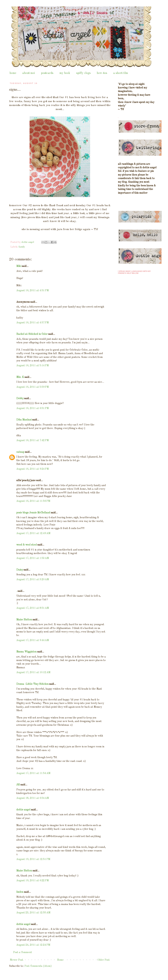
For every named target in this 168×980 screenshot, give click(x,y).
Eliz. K (20, 377)
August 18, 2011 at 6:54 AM (33, 798)
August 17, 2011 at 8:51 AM (33, 608)
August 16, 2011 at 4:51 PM (33, 291)
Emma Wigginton (26, 652)
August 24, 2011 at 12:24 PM (33, 945)
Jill (18, 785)
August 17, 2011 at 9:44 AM (33, 640)
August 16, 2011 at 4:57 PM (33, 323)
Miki (19, 266)
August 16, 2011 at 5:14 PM (33, 366)
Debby (20, 399)
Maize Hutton (24, 620)
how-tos (102, 73)
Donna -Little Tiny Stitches (32, 684)
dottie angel (23, 810)
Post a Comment (23, 952)
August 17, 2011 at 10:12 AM (33, 672)
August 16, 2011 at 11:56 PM (33, 501)
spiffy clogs (83, 73)
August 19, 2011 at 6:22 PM (33, 881)
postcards (47, 73)
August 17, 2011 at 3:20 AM (33, 580)
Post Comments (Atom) (38, 966)
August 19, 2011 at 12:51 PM (33, 859)
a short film (121, 73)
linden (20, 892)
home (13, 73)
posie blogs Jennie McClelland (33, 513)
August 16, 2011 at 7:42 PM (33, 440)
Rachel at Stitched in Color (32, 334)
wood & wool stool (27, 545)
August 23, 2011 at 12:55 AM (33, 913)
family (22, 247)
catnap (20, 452)
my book (65, 73)
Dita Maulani (24, 420)
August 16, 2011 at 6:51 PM (33, 408)
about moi (29, 73)
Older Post (104, 960)
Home (60, 960)
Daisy (20, 570)
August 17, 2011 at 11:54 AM (33, 773)
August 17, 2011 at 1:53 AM (33, 558)
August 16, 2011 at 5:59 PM (33, 387)
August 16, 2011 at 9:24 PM (33, 469)
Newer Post (17, 960)
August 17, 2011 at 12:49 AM (33, 533)
